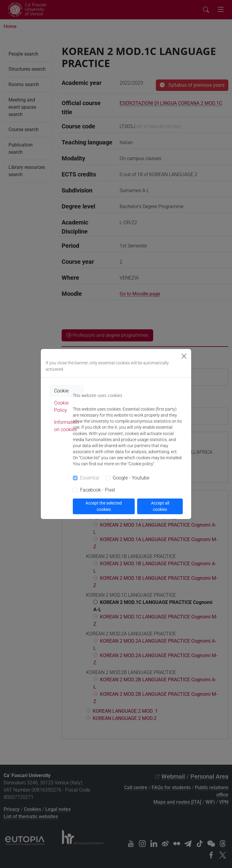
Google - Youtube (131, 478)
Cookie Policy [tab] (61, 407)
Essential (90, 478)
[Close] (184, 356)
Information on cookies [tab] (66, 426)
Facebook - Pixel (98, 490)
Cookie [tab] (61, 391)
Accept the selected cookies (104, 506)
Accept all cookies (160, 506)
